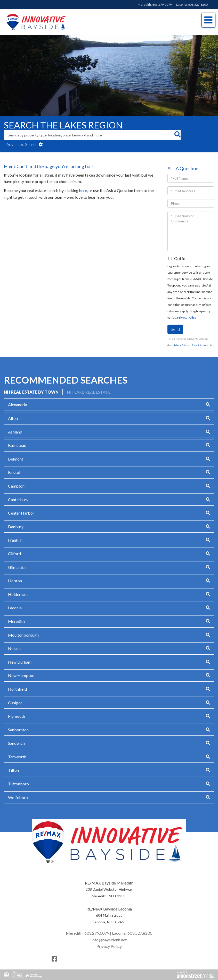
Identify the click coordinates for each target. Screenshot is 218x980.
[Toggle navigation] (208, 20)
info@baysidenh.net (109, 940)
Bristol (14, 472)
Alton (13, 418)
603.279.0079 (162, 5)
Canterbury (18, 500)
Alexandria (18, 405)
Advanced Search (22, 144)
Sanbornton (18, 730)
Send (175, 329)
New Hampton (21, 675)
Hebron (15, 581)
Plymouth (17, 716)
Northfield (17, 689)
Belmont (16, 459)
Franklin (15, 540)
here (83, 190)
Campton (16, 486)
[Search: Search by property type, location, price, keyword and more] (89, 135)
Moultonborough (23, 635)
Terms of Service (199, 345)
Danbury (16, 527)
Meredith (16, 621)
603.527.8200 (198, 5)
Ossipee (15, 703)
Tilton (13, 770)
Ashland (15, 432)
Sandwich (16, 743)
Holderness (18, 594)
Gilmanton (17, 567)
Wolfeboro (18, 797)
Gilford (14, 554)
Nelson (14, 648)
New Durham (20, 662)
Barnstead (17, 445)
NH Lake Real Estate (89, 392)
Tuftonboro (18, 784)
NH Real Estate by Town (31, 392)
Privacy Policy (187, 318)
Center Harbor (21, 513)
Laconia (15, 608)
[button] (177, 135)
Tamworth (17, 757)
